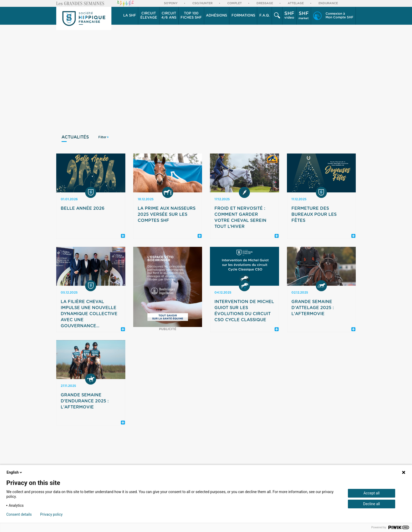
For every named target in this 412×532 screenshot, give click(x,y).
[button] (130, 16)
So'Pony (171, 3)
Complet (235, 3)
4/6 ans (169, 16)
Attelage (296, 3)
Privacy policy (51, 514)
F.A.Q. (265, 16)
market (304, 16)
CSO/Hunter (202, 3)
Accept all (372, 493)
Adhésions (217, 16)
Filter (103, 137)
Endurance (328, 3)
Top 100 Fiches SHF (191, 16)
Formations (243, 16)
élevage (149, 16)
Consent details (19, 514)
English (15, 472)
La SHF (130, 16)
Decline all (372, 504)
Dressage (265, 3)
